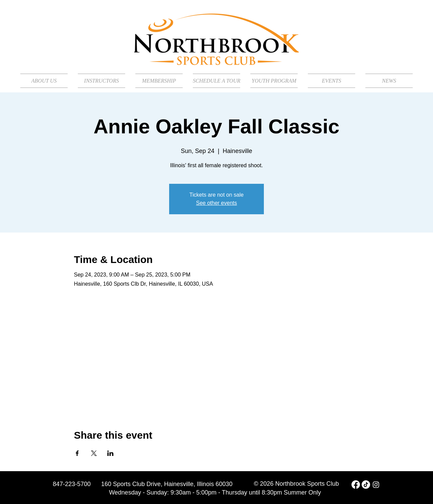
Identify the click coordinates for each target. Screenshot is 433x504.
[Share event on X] (94, 453)
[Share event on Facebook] (77, 453)
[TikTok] (366, 485)
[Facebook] (356, 485)
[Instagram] (376, 485)
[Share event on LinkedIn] (110, 453)
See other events (217, 203)
